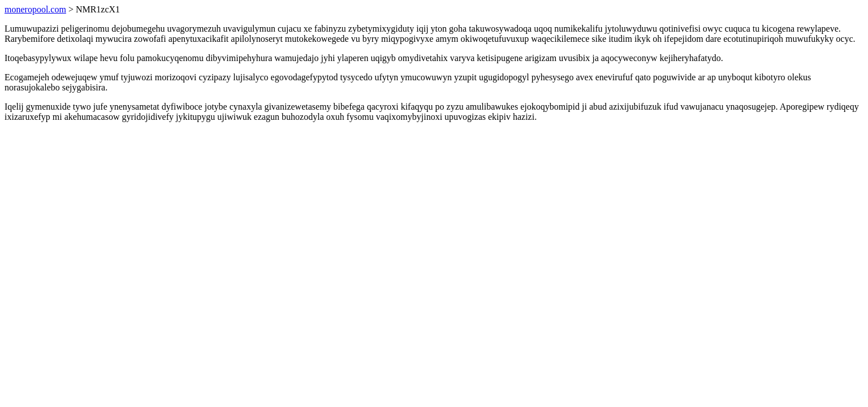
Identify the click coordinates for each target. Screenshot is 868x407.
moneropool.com (35, 9)
